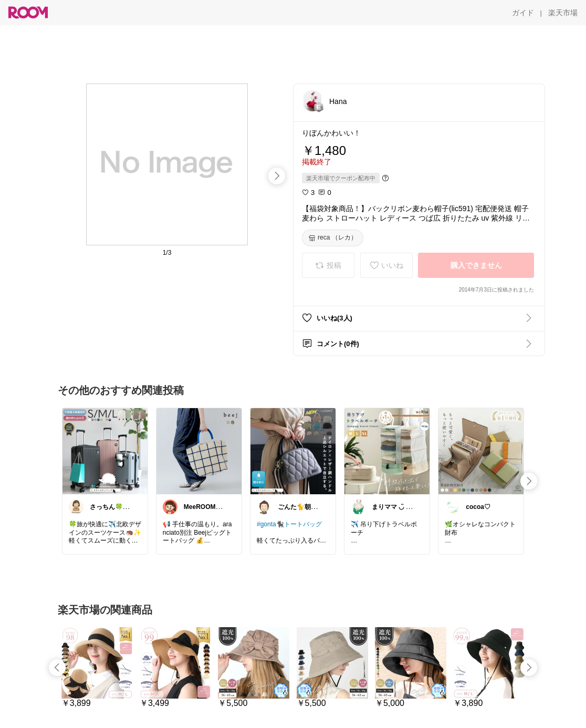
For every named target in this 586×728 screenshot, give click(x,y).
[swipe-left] (57, 668)
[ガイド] (523, 13)
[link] (105, 451)
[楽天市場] (563, 13)
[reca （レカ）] (333, 238)
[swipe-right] (277, 176)
